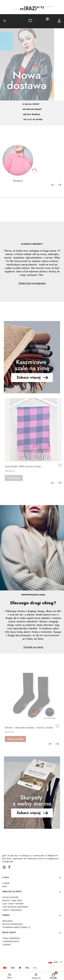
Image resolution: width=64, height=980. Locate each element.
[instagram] (4, 867)
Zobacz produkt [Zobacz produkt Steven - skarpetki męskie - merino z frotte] (15, 739)
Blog (5, 886)
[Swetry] (18, 164)
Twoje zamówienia (11, 938)
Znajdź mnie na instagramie (32, 283)
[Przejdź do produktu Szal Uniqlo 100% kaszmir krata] (33, 430)
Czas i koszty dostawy (13, 904)
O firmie (6, 883)
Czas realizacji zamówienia (15, 907)
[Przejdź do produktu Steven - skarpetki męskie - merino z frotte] (32, 695)
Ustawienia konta (11, 942)
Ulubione (7, 945)
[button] (5, 21)
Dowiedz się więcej (33, 647)
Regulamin (7, 921)
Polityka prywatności (13, 924)
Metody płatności (11, 897)
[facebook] (9, 867)
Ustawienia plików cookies (15, 927)
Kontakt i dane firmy (12, 901)
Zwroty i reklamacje (12, 910)
